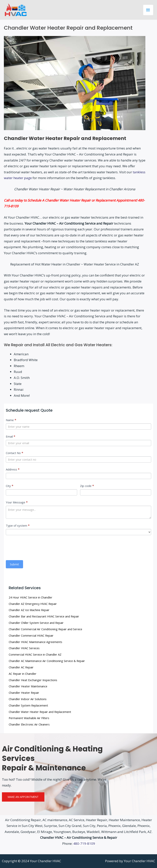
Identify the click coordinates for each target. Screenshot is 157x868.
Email (10, 436)
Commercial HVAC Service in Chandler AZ (35, 654)
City (9, 486)
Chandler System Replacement (28, 705)
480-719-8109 (84, 844)
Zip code (87, 486)
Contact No (14, 453)
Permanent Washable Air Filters (29, 718)
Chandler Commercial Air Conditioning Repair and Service (45, 629)
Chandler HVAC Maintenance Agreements (35, 642)
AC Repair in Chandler (23, 674)
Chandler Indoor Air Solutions (28, 699)
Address (13, 469)
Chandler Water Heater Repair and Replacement (40, 712)
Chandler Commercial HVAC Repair (31, 635)
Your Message (17, 502)
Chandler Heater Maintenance (28, 686)
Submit (14, 564)
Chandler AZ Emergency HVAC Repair (33, 604)
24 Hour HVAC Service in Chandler (31, 597)
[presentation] (35, 547)
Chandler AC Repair (21, 667)
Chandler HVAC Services (24, 648)
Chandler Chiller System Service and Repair (36, 623)
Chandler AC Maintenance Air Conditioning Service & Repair (47, 661)
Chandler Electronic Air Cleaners (29, 724)
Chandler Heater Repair (24, 693)
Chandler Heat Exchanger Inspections (33, 680)
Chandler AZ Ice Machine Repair (29, 610)
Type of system (18, 525)
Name (11, 420)
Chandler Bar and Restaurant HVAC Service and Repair (44, 616)
